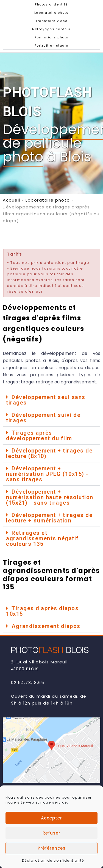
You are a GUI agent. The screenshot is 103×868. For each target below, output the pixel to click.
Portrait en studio (51, 46)
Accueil (12, 200)
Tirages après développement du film (39, 436)
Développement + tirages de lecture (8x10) (49, 453)
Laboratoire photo (51, 13)
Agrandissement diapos (46, 626)
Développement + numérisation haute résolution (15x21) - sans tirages (50, 497)
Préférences (52, 857)
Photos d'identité (51, 4)
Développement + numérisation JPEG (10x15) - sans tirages (47, 474)
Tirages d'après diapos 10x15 (42, 611)
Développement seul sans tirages (46, 400)
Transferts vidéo (51, 21)
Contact (23, 792)
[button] (51, 400)
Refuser (51, 842)
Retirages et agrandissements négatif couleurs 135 (42, 538)
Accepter (51, 827)
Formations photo (51, 37)
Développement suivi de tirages (43, 418)
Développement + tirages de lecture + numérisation (49, 518)
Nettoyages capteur (51, 29)
